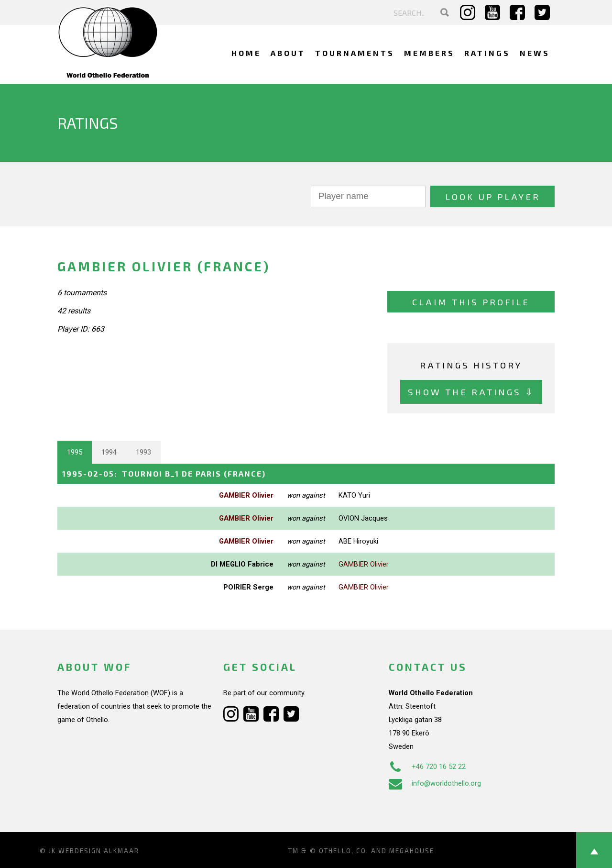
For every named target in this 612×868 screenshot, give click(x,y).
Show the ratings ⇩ (471, 392)
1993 (143, 452)
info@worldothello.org (435, 783)
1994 (109, 452)
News (535, 53)
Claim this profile (471, 302)
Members (429, 53)
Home (246, 53)
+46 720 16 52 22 (427, 767)
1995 (75, 452)
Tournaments (355, 53)
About (288, 53)
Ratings (487, 53)
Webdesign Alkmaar (99, 851)
